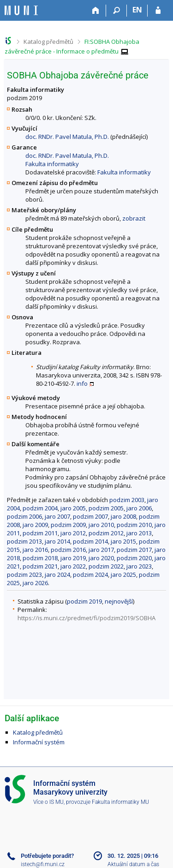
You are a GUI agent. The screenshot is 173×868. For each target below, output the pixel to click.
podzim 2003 (127, 500)
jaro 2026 (35, 583)
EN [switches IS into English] (137, 10)
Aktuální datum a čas (133, 864)
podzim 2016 (68, 550)
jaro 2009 (35, 525)
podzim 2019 (84, 601)
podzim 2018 (40, 558)
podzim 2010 (134, 525)
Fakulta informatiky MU (120, 802)
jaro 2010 (101, 525)
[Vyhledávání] (116, 11)
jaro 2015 (123, 541)
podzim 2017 (134, 550)
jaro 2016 (35, 550)
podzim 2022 (106, 566)
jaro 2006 (139, 508)
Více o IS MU (48, 802)
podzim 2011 (40, 533)
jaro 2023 (139, 566)
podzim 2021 (40, 566)
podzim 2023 (24, 575)
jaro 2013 (139, 533)
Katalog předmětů (48, 42)
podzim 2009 (68, 525)
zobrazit (134, 218)
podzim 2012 (106, 533)
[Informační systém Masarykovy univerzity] (21, 10)
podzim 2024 (90, 575)
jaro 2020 (101, 558)
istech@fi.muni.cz (43, 864)
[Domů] (96, 11)
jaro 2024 (57, 575)
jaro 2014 (57, 541)
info (82, 383)
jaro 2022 (73, 566)
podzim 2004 (40, 508)
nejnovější (119, 601)
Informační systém (39, 742)
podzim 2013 (24, 541)
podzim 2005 (106, 508)
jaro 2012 (73, 533)
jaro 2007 (57, 516)
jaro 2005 (73, 508)
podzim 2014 (90, 541)
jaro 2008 (123, 516)
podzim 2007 (90, 516)
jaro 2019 (73, 558)
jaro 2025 (123, 575)
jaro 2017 (101, 550)
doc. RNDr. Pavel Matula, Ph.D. (67, 137)
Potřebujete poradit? (47, 856)
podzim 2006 (24, 516)
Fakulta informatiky (52, 164)
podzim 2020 (134, 558)
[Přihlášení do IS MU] (158, 11)
